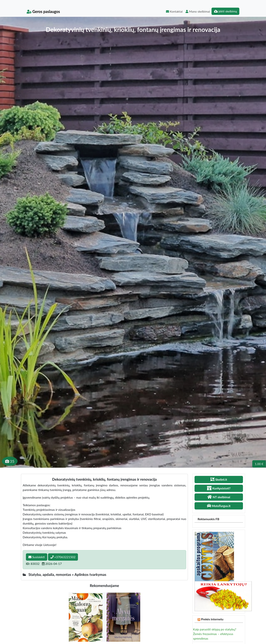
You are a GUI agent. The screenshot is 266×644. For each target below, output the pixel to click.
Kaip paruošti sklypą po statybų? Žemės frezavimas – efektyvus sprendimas (215, 634)
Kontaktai (174, 11)
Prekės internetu (212, 619)
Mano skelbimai (198, 11)
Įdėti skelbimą (225, 11)
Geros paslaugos (43, 11)
